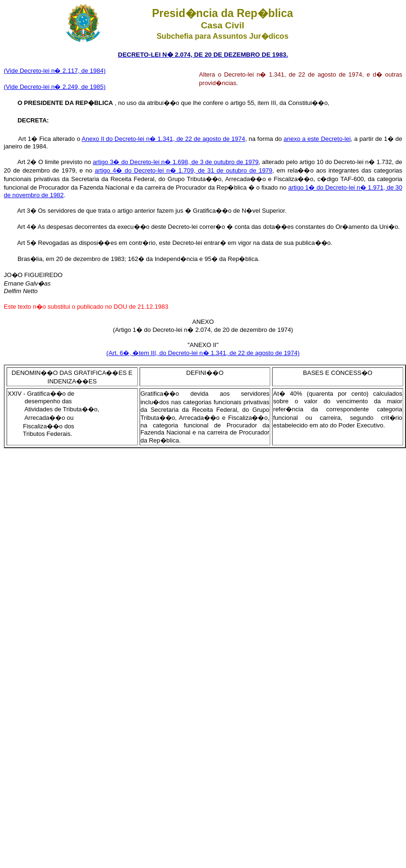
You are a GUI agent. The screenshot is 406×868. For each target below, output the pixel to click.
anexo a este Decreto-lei (317, 139)
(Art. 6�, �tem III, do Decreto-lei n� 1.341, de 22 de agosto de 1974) (203, 353)
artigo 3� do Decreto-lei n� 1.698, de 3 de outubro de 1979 (176, 162)
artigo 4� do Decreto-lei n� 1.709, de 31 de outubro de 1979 (183, 170)
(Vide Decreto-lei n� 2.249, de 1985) (55, 87)
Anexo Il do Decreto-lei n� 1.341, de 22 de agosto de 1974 (163, 139)
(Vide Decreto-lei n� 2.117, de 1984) (55, 71)
